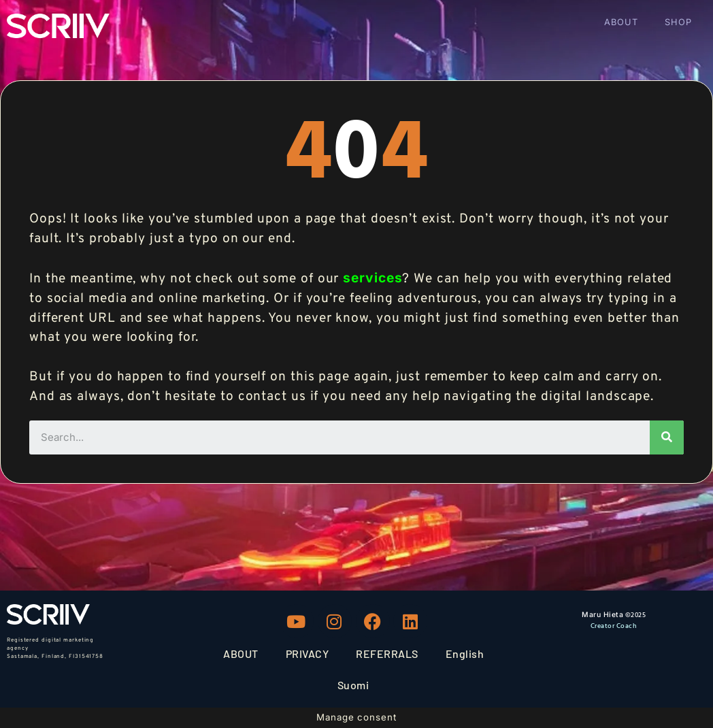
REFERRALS (387, 653)
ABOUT (621, 22)
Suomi (353, 685)
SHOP (678, 22)
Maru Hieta (602, 615)
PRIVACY (308, 653)
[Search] (667, 437)
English (465, 653)
